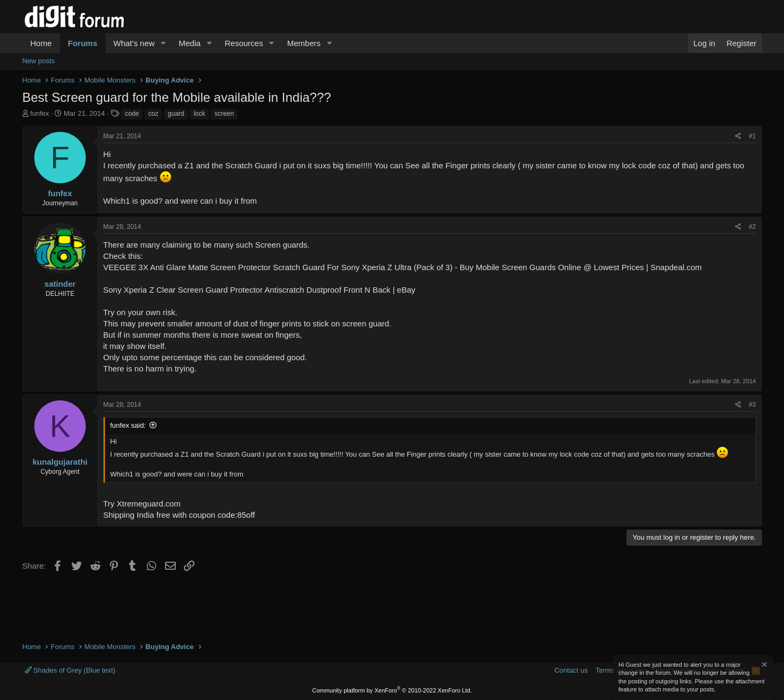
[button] (163, 43)
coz (154, 114)
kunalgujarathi (60, 462)
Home (41, 43)
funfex (39, 113)
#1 (752, 136)
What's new (134, 43)
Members (304, 43)
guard (176, 114)
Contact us (571, 670)
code (132, 114)
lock (199, 114)
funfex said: (128, 425)
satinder (60, 284)
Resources (244, 43)
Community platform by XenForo (392, 690)
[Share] (738, 136)
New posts (39, 61)
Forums (83, 43)
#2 (752, 227)
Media (189, 43)
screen (224, 114)
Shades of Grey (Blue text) (70, 670)
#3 (752, 405)
